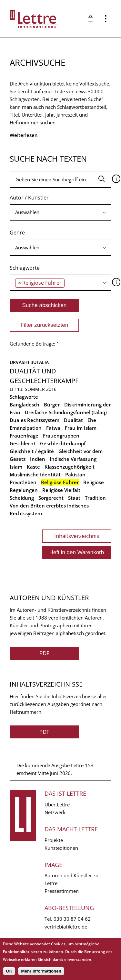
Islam (16, 467)
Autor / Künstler (29, 198)
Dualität (73, 420)
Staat (74, 498)
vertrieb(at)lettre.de (66, 927)
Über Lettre (57, 804)
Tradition (95, 498)
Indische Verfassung (73, 459)
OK (9, 971)
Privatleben (23, 482)
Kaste (33, 467)
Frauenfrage (24, 436)
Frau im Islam (81, 428)
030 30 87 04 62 (72, 919)
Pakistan (75, 474)
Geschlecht (23, 443)
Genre (17, 233)
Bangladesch (25, 405)
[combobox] (60, 212)
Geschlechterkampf (63, 443)
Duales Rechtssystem (35, 420)
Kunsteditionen (61, 848)
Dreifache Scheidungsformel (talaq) (66, 412)
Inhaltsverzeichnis (77, 536)
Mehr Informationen (41, 971)
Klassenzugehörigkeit (70, 467)
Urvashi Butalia (29, 362)
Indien (38, 459)
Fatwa (53, 428)
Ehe (92, 420)
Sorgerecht (51, 498)
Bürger (52, 405)
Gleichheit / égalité (32, 451)
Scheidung (22, 498)
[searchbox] (60, 212)
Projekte (54, 840)
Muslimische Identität (35, 474)
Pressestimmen (62, 891)
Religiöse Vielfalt (61, 490)
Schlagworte (25, 268)
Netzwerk (55, 812)
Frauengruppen (61, 436)
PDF (44, 653)
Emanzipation (26, 428)
